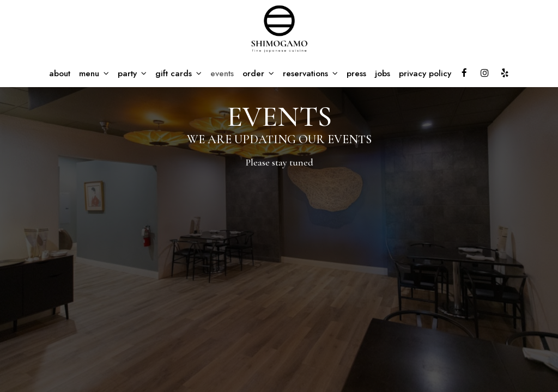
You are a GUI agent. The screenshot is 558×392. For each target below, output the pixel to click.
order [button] (258, 73)
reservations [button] (310, 73)
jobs (383, 73)
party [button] (132, 73)
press (356, 73)
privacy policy (425, 73)
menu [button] (94, 73)
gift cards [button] (178, 73)
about (60, 73)
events (222, 73)
